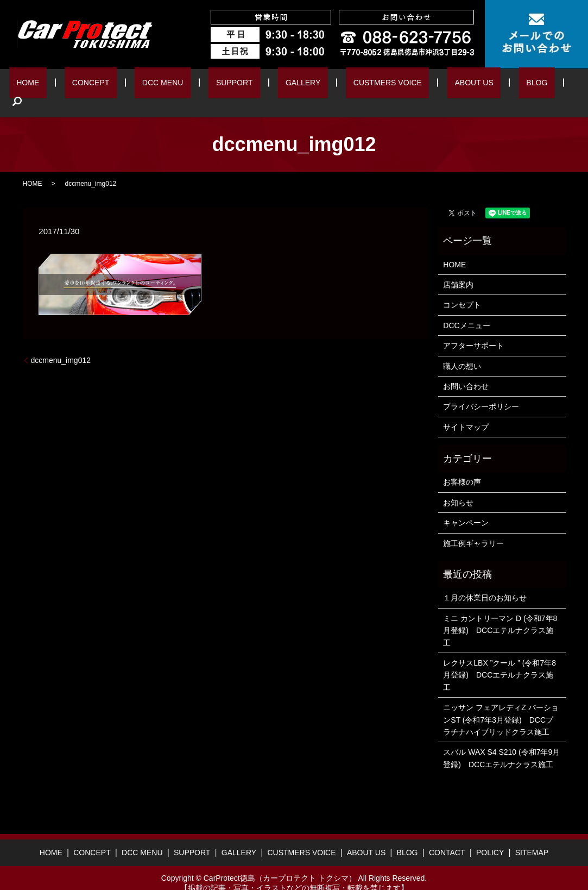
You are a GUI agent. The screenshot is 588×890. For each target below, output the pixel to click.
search (530, 85)
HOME (62, 84)
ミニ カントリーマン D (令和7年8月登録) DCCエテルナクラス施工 (500, 614)
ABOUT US (440, 84)
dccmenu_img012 (61, 343)
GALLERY (290, 84)
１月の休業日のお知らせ (485, 581)
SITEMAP (532, 836)
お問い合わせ (466, 369)
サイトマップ (466, 410)
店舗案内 (458, 268)
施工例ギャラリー (473, 527)
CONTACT (447, 836)
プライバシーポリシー (481, 390)
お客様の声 (462, 466)
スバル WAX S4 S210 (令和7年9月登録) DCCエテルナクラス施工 (501, 742)
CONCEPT (113, 84)
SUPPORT (233, 84)
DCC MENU (173, 84)
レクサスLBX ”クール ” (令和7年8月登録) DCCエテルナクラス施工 (500, 658)
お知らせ (458, 486)
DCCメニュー (466, 309)
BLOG (492, 84)
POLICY (490, 836)
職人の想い (462, 349)
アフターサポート (473, 329)
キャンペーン (466, 506)
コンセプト (462, 289)
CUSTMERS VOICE (364, 84)
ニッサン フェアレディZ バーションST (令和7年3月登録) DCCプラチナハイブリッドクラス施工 (501, 703)
